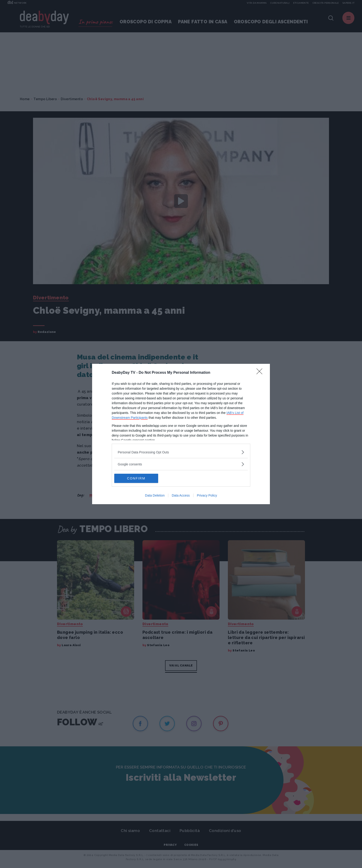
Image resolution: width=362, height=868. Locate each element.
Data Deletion (155, 495)
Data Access (181, 495)
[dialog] (181, 434)
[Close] (261, 373)
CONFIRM (136, 478)
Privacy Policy (207, 495)
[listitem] (181, 452)
